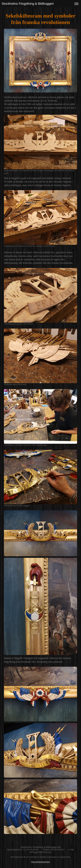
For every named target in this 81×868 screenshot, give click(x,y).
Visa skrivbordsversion (41, 862)
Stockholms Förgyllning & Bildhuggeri (28, 4)
